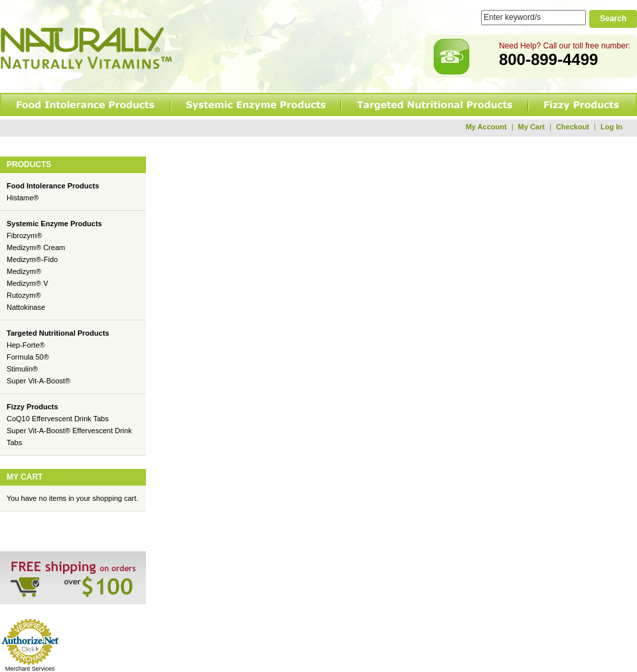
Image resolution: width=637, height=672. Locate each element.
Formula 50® (28, 357)
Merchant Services (30, 669)
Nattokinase (26, 307)
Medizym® (24, 271)
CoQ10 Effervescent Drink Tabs (58, 419)
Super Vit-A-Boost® (38, 381)
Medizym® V (28, 283)
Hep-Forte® (26, 345)
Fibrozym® (24, 235)
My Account (486, 127)
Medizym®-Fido (32, 259)
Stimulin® (22, 369)
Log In (611, 127)
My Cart (531, 127)
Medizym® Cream (36, 247)
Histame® (23, 198)
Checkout (573, 127)
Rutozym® (24, 295)
